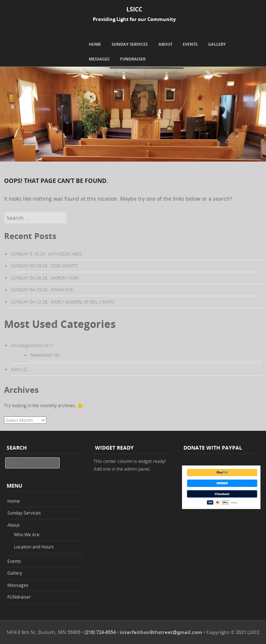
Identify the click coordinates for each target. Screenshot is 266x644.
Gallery (217, 44)
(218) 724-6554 (100, 632)
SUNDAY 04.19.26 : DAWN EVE (42, 290)
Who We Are (27, 534)
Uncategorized (26, 345)
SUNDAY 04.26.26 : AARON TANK (45, 278)
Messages (99, 59)
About (165, 44)
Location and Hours (34, 547)
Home (95, 44)
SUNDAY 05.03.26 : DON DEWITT (44, 266)
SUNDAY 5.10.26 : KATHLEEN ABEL (46, 254)
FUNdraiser (133, 59)
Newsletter (41, 355)
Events (190, 44)
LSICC (134, 9)
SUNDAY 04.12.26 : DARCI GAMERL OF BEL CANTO (62, 302)
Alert (16, 369)
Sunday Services (130, 44)
